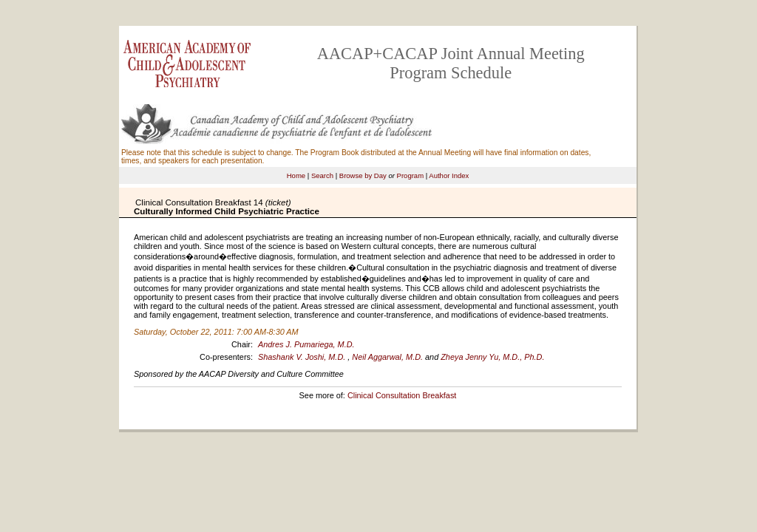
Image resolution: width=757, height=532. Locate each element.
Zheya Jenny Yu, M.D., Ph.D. (492, 357)
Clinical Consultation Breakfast (402, 395)
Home (296, 175)
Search (322, 175)
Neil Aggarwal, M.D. (387, 357)
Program (411, 175)
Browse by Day (363, 175)
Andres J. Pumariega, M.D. (306, 344)
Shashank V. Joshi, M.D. (302, 357)
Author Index (449, 175)
